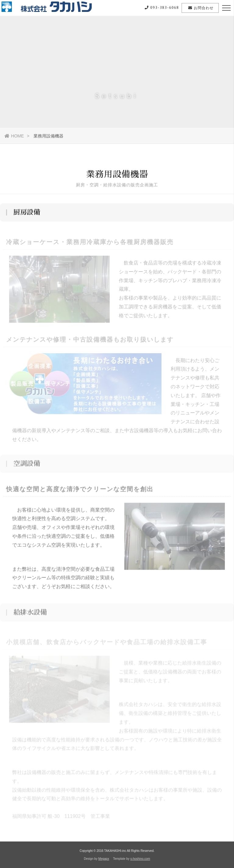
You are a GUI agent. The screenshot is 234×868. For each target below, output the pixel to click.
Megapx (104, 859)
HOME (14, 136)
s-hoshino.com (140, 859)
